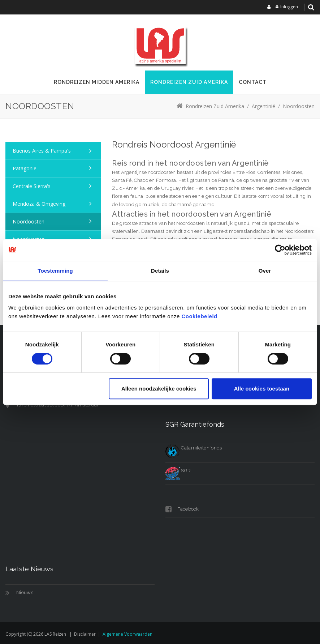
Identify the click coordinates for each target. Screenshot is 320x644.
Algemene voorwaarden (127, 634)
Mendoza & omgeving (39, 204)
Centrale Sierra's (32, 186)
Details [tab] (160, 271)
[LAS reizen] (160, 45)
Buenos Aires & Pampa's (42, 151)
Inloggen (289, 7)
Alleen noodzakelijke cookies (159, 389)
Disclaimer (85, 634)
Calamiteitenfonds (194, 448)
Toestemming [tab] (55, 271)
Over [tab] (265, 271)
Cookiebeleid (199, 316)
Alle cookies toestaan (262, 389)
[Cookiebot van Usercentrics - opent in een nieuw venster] (280, 250)
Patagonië (25, 168)
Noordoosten (29, 221)
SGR (178, 471)
